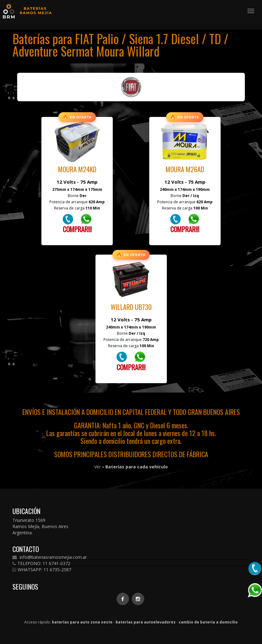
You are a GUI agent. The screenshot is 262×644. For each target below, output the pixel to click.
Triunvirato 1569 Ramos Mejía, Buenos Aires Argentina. (40, 526)
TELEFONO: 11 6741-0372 (41, 563)
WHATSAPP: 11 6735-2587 (42, 570)
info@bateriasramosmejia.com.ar (50, 557)
